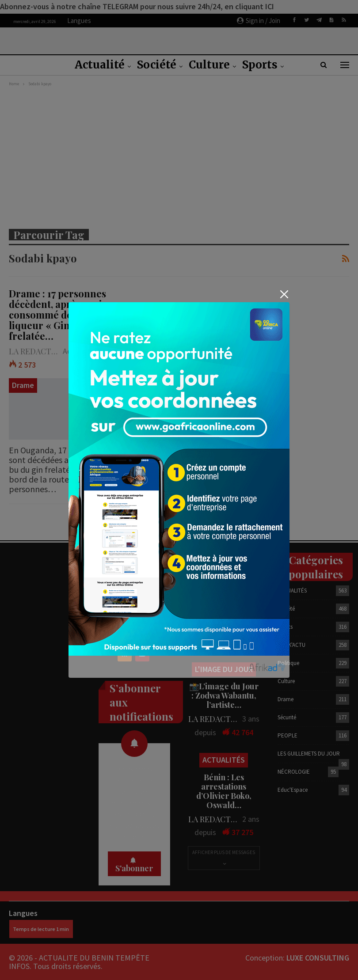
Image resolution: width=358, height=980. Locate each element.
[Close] (284, 294)
